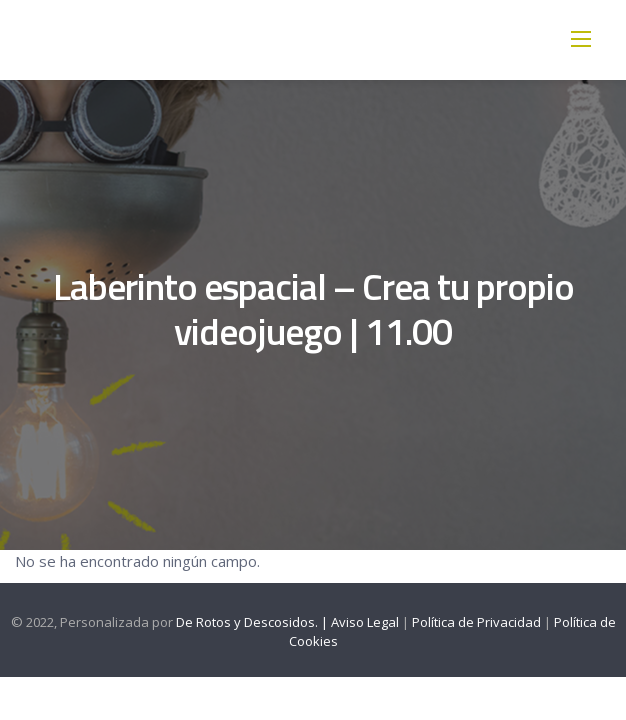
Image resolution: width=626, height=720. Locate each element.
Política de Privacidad (476, 622)
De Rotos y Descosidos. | (253, 622)
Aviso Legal (365, 622)
